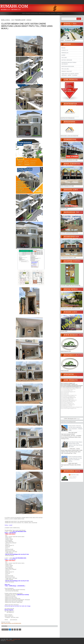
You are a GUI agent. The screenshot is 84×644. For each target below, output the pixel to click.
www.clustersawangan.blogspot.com (68, 389)
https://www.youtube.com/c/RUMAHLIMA (11, 623)
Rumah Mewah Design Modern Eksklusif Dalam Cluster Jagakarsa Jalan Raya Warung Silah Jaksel (75, 444)
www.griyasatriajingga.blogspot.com (69, 400)
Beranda (63, 48)
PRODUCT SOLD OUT (67, 71)
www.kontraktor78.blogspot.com (68, 396)
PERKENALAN (65, 53)
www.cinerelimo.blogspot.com (67, 404)
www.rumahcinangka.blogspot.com (68, 408)
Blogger (78, 419)
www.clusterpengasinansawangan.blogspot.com (71, 388)
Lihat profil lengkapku (73, 477)
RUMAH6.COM (75, 475)
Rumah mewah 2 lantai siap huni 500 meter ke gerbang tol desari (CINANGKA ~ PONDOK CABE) (75, 428)
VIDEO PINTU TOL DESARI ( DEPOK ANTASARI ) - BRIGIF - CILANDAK (70, 75)
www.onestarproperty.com (66, 406)
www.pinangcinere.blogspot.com (68, 401)
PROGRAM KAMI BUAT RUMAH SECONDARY (69, 63)
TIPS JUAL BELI (65, 69)
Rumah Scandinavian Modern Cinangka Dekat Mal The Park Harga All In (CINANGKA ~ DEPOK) (75, 459)
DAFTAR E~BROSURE (67, 60)
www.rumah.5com (65, 393)
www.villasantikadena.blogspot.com (69, 395)
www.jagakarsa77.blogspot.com (68, 405)
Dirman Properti (11, 641)
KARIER (63, 55)
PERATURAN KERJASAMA (68, 66)
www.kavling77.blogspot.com (67, 399)
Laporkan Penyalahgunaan (68, 422)
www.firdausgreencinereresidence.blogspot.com (71, 407)
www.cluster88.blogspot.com (67, 390)
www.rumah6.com (65, 394)
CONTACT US (65, 50)
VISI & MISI (64, 58)
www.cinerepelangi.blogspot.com (68, 392)
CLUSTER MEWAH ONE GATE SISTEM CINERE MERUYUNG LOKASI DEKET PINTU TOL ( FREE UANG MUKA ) (27, 26)
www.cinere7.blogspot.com (67, 402)
